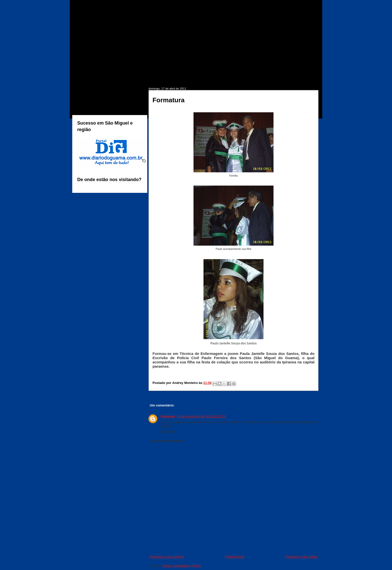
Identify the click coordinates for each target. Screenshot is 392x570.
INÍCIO (87, 79)
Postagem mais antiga (301, 557)
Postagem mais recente (167, 557)
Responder (168, 432)
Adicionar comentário (167, 441)
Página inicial (234, 557)
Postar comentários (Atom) (181, 566)
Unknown (168, 416)
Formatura (168, 100)
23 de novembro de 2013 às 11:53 (201, 416)
